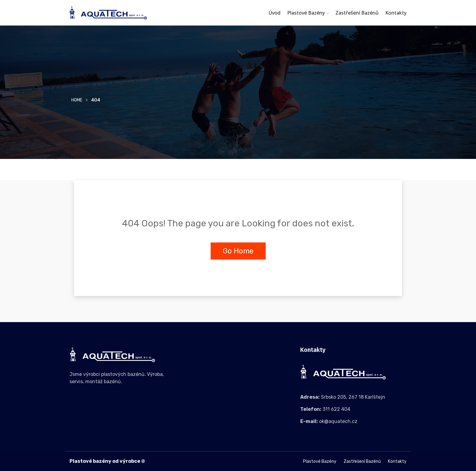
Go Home (238, 251)
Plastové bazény (306, 13)
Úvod (275, 13)
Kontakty (396, 13)
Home (77, 100)
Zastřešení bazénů (357, 13)
